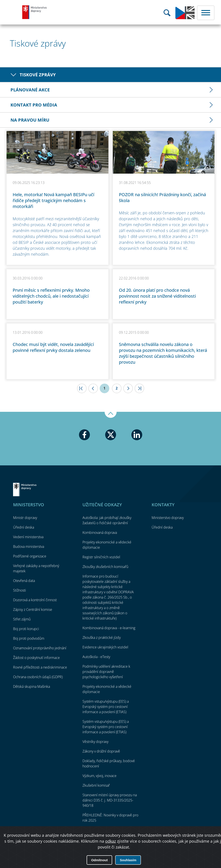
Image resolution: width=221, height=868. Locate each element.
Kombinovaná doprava (100, 533)
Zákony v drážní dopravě (101, 751)
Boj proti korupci (26, 629)
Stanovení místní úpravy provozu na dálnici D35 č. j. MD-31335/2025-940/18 (110, 800)
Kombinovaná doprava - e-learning (109, 628)
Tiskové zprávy (38, 75)
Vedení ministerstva (28, 537)
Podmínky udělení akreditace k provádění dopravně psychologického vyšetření (106, 672)
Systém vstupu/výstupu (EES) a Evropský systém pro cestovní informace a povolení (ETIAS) (106, 707)
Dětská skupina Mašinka (32, 686)
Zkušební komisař (96, 785)
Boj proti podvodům (29, 638)
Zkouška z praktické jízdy (102, 637)
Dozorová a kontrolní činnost (35, 600)
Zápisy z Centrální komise (33, 610)
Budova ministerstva (29, 547)
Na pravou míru (30, 120)
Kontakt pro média (34, 105)
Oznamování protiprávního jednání (40, 648)
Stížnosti (20, 590)
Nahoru (111, 415)
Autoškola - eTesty (96, 657)
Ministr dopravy (25, 518)
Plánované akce (30, 90)
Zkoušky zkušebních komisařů (105, 567)
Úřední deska (24, 527)
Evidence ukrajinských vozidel (105, 647)
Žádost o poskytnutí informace (36, 658)
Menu (206, 13)
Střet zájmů (22, 619)
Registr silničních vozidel (101, 557)
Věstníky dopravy (95, 742)
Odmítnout (99, 860)
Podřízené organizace (30, 556)
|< (82, 388)
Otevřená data (24, 581)
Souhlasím (128, 860)
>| (139, 388)
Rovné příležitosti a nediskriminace (40, 667)
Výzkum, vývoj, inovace (99, 776)
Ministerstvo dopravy (35, 12)
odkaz (110, 841)
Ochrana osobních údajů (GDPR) (38, 677)
